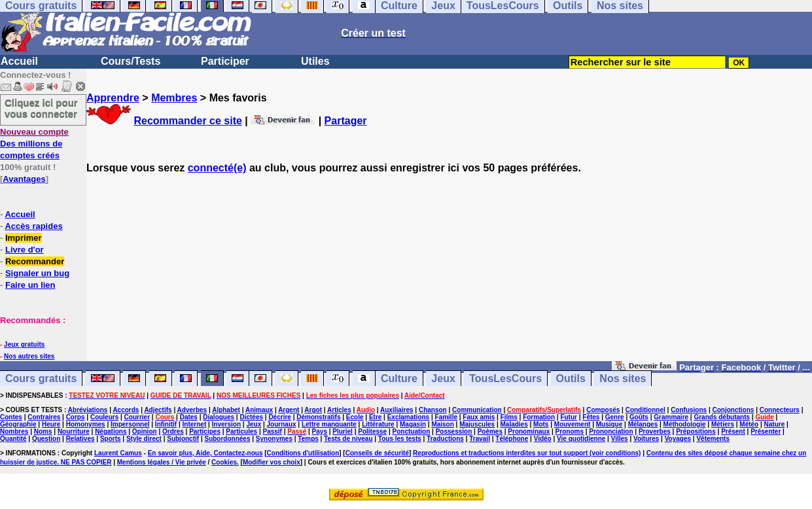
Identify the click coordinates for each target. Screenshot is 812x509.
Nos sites (623, 378)
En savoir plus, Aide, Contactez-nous (205, 453)
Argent (289, 410)
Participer (225, 61)
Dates (189, 417)
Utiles (315, 61)
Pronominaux (529, 431)
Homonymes (86, 424)
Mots (541, 424)
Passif (272, 431)
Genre (615, 417)
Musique (609, 424)
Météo (749, 424)
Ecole (355, 417)
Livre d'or (25, 250)
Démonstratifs (318, 417)
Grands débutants (722, 417)
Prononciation (611, 431)
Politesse (372, 431)
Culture (399, 378)
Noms (43, 431)
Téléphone (512, 439)
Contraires (44, 417)
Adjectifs (158, 410)
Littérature (378, 424)
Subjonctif (183, 439)
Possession (454, 431)
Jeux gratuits (24, 344)
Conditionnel (645, 410)
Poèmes (490, 431)
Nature (775, 424)
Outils (571, 378)
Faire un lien (30, 285)
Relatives (80, 439)
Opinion (145, 431)
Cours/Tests (131, 61)
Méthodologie (685, 424)
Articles (339, 410)
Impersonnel (130, 424)
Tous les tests (400, 439)
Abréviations (88, 410)
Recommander (35, 261)
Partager (346, 121)
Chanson (433, 410)
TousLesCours (505, 378)
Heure (51, 424)
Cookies (224, 462)
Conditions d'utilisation (303, 453)
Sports (111, 439)
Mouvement (573, 424)
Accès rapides (33, 226)
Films (509, 417)
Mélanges (643, 424)
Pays (320, 431)
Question (46, 439)
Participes (205, 431)
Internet (195, 424)
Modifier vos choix (272, 462)
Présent (733, 431)
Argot (313, 410)
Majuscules (477, 424)
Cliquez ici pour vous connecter (41, 108)
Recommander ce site (187, 121)
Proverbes (655, 431)
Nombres (14, 431)
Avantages (24, 179)
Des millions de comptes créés (34, 144)
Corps (76, 417)
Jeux (443, 378)
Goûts (639, 417)
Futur (569, 417)
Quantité (13, 439)
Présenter (766, 431)
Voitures (646, 439)
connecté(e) (217, 168)
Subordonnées (227, 439)
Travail (480, 439)
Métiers (723, 424)
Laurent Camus (118, 453)
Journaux (282, 424)
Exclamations (408, 417)
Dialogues (219, 417)
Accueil (19, 61)
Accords (126, 410)
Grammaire (671, 417)
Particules (241, 431)
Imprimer (24, 238)
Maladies (514, 424)
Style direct (144, 439)
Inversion (226, 424)
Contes (11, 417)
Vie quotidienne (581, 439)
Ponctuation (412, 431)
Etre (375, 417)
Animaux (259, 410)
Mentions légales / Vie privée (162, 462)
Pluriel (343, 431)
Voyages (678, 439)
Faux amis (479, 417)
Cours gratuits (41, 378)
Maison (442, 424)
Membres (174, 98)
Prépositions (696, 431)
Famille (446, 417)
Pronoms (570, 431)
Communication (477, 410)
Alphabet (226, 410)
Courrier (137, 417)
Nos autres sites (29, 356)
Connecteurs (780, 410)
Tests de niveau (348, 439)
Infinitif (166, 424)
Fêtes (591, 417)
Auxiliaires (397, 410)
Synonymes (274, 439)
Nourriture (74, 431)
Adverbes (192, 410)
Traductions (445, 439)
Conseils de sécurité (377, 453)
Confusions (689, 410)
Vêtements (713, 439)
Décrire (279, 417)
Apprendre (113, 98)
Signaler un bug (37, 273)
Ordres (173, 431)
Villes (620, 439)
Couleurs (104, 417)
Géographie (18, 424)
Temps (308, 439)
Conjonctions (733, 410)
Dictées (251, 417)
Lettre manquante (329, 424)
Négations (111, 431)
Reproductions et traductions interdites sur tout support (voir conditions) (527, 453)
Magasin (413, 424)
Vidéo (543, 439)
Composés (603, 410)
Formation (539, 417)
